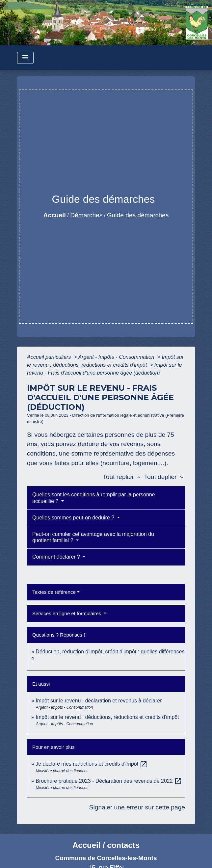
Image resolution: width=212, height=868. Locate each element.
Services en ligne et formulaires (67, 613)
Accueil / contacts (106, 845)
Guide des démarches (138, 215)
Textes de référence (54, 592)
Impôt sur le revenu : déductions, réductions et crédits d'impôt (107, 717)
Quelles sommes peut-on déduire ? (74, 518)
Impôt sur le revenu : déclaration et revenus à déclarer (99, 701)
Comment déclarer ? (57, 557)
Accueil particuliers (50, 357)
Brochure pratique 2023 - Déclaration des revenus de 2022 (109, 781)
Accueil (55, 215)
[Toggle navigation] (25, 58)
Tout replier (123, 477)
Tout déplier (164, 477)
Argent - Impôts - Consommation (117, 357)
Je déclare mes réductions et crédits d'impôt (92, 764)
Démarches (86, 215)
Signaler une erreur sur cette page (137, 807)
